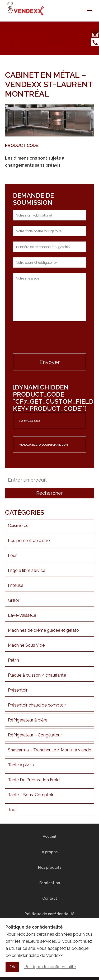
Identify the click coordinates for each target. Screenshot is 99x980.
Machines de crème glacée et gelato (43, 630)
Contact (50, 898)
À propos (50, 852)
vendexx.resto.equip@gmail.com (44, 445)
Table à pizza (21, 765)
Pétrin (13, 660)
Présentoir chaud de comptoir (37, 705)
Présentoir (18, 690)
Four (12, 555)
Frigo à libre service (27, 570)
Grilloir (14, 600)
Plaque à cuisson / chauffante (37, 675)
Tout (12, 810)
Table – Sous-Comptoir (31, 795)
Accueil (49, 836)
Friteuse (16, 585)
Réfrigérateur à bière (28, 720)
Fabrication (50, 883)
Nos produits (50, 867)
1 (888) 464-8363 (29, 421)
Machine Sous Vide (26, 645)
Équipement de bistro (29, 541)
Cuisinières (18, 526)
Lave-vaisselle (22, 615)
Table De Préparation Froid (34, 780)
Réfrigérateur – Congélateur (35, 735)
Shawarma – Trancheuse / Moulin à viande (49, 750)
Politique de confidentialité (49, 914)
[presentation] (50, 338)
